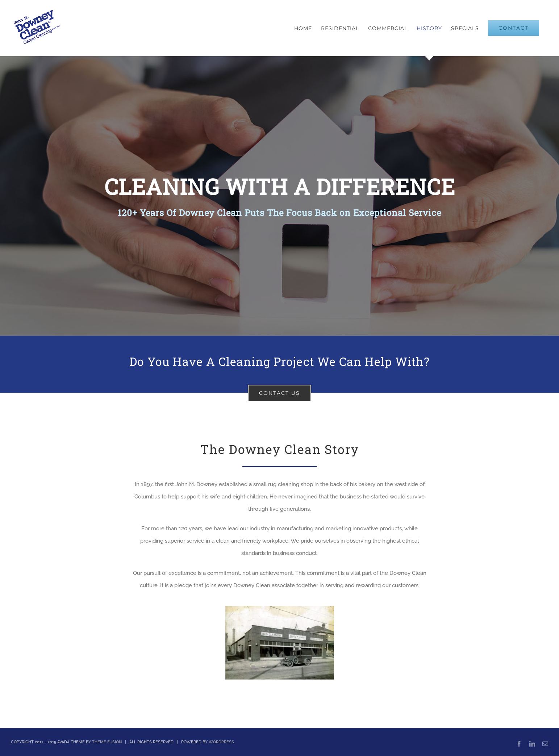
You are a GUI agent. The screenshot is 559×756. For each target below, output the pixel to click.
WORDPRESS (221, 742)
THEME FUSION (107, 742)
